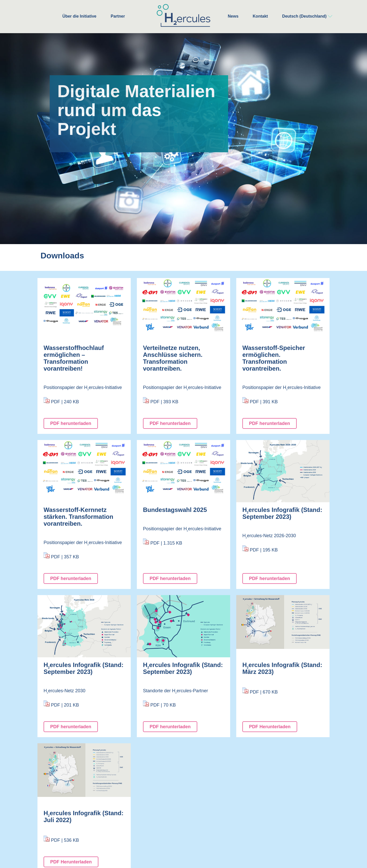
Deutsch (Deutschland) (304, 16)
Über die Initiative (79, 16)
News (233, 16)
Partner (118, 16)
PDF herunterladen (71, 423)
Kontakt (260, 16)
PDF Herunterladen (270, 727)
